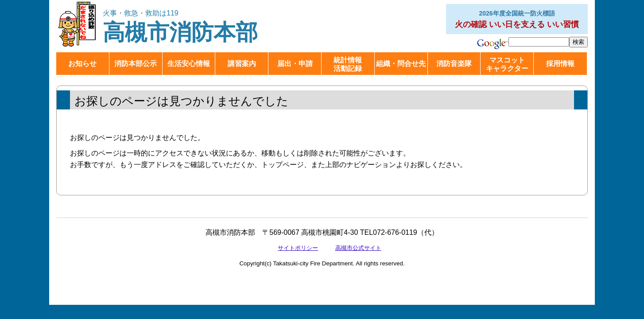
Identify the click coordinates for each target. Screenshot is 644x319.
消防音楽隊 (454, 64)
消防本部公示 (136, 64)
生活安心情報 (189, 64)
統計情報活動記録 (348, 64)
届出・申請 (295, 64)
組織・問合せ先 (401, 64)
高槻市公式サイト (358, 248)
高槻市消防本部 (188, 27)
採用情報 (560, 64)
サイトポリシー (298, 248)
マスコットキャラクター (507, 64)
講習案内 (242, 64)
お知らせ (82, 64)
